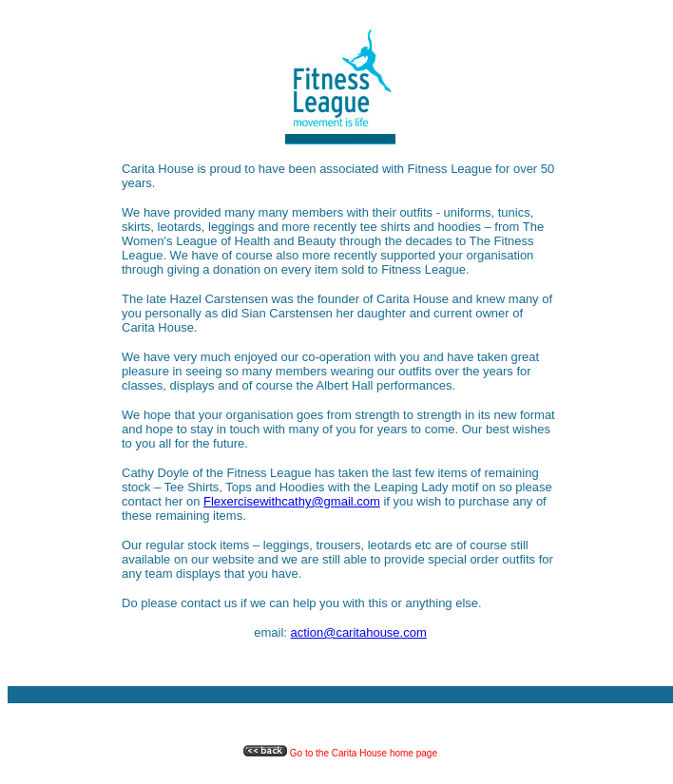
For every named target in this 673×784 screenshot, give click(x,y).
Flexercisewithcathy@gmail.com (292, 501)
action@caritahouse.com (359, 632)
